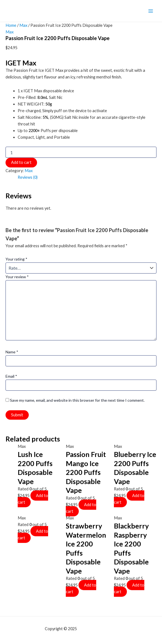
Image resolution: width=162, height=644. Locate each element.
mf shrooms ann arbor (98, 629)
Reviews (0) (28, 177)
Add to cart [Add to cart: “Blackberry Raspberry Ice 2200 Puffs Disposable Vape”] (129, 588)
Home (11, 25)
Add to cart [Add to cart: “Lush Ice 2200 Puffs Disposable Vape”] (33, 499)
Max (23, 25)
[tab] (28, 177)
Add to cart (21, 162)
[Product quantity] (81, 152)
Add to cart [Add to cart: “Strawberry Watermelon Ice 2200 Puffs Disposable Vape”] (81, 588)
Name (12, 352)
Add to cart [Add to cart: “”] (33, 534)
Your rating (16, 259)
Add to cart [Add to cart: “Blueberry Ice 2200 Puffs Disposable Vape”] (129, 499)
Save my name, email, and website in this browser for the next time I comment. (77, 400)
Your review (17, 277)
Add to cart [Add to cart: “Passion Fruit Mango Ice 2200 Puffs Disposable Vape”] (81, 508)
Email (11, 376)
